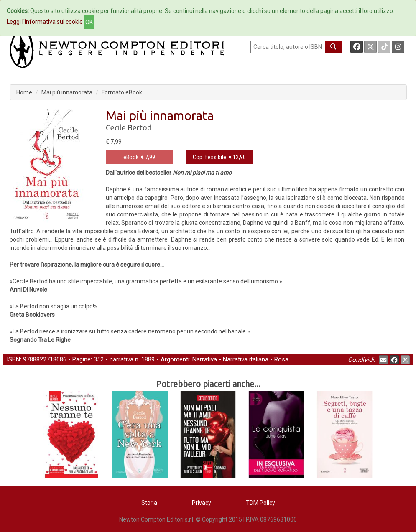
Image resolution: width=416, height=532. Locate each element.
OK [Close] (89, 22)
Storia (149, 503)
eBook (131, 157)
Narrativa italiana (246, 359)
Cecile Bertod (129, 127)
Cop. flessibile (209, 157)
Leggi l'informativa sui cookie (45, 22)
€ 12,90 (219, 157)
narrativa (121, 359)
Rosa (281, 359)
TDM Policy (260, 503)
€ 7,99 (139, 157)
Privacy (202, 503)
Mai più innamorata (67, 92)
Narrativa (205, 359)
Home (24, 92)
